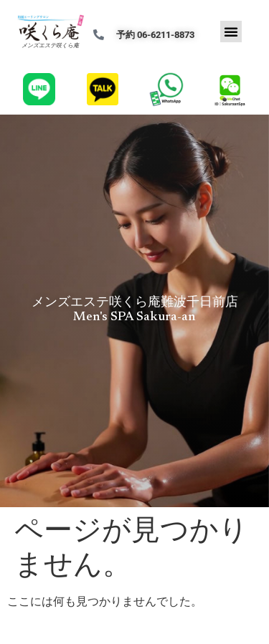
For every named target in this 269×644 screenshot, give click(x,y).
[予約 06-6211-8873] (99, 35)
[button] (231, 32)
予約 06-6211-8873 (155, 35)
